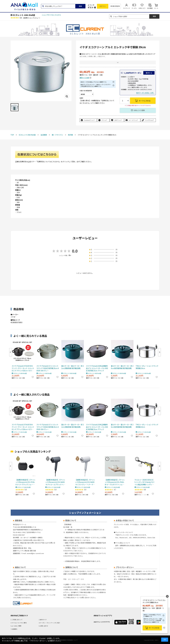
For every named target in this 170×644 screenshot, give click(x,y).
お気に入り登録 (139, 110)
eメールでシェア (133, 120)
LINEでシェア (118, 120)
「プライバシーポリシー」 (38, 641)
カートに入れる (154, 628)
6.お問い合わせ (43, 626)
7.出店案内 (14, 629)
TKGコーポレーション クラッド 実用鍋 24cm (147, 367)
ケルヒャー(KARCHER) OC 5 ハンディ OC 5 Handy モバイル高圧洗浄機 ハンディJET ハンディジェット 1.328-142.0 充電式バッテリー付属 (145, 482)
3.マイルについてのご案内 (19, 623)
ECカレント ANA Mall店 (24, 15)
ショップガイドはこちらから (51, 15)
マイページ (126, 8)
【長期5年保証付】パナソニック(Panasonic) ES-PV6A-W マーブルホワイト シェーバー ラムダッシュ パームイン (115, 482)
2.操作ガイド (43, 620)
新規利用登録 (115, 6)
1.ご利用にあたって (17, 620)
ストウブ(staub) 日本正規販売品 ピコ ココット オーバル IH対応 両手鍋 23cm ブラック (97, 368)
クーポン (134, 8)
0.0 (75, 251)
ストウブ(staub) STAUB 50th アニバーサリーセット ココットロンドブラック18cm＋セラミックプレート (23, 368)
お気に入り (142, 8)
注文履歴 (150, 8)
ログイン (103, 6)
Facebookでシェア (89, 120)
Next (159, 352)
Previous (11, 352)
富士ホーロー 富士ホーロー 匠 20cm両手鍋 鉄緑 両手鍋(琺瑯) (122, 367)
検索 (80, 6)
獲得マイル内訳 (84, 78)
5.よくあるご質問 (16, 626)
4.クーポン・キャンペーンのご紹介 (49, 623)
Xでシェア (104, 120)
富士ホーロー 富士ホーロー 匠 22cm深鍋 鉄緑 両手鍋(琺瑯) (73, 367)
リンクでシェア (149, 120)
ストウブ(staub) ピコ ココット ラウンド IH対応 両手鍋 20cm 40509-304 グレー (48, 368)
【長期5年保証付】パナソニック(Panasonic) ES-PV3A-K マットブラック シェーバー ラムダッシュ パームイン (25, 482)
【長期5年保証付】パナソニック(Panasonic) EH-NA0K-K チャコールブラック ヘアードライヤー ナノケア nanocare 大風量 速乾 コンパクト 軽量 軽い (55, 482)
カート (156, 8)
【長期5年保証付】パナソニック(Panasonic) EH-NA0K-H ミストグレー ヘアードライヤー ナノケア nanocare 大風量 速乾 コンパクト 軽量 (85, 482)
